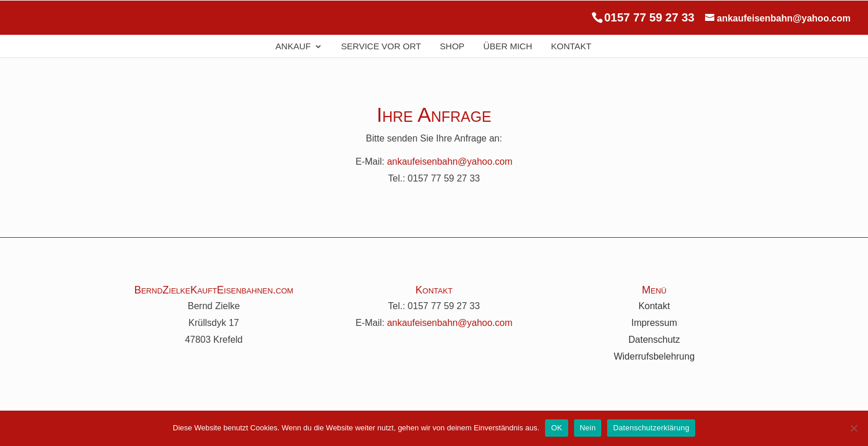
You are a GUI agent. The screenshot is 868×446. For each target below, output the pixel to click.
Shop (453, 47)
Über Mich (508, 47)
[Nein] (854, 428)
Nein (588, 428)
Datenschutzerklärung (651, 428)
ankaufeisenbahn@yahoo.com (449, 162)
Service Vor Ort (381, 47)
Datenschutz (654, 340)
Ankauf (293, 47)
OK (556, 428)
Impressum (654, 323)
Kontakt (571, 47)
